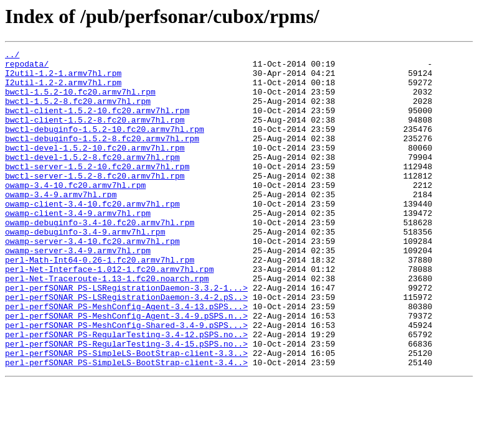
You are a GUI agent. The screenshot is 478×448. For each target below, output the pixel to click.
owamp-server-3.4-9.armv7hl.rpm (78, 291)
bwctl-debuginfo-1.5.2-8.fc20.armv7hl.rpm (102, 157)
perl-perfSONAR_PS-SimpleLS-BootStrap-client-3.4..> (126, 426)
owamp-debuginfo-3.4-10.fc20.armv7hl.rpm (100, 258)
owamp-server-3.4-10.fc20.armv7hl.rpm (92, 280)
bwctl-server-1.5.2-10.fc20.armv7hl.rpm (97, 190)
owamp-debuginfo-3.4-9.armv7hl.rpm (85, 269)
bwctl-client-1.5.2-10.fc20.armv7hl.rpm (97, 123)
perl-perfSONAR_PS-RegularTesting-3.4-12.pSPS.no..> (126, 392)
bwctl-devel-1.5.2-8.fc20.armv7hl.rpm (92, 179)
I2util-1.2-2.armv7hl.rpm (63, 90)
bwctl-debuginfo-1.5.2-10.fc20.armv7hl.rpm (105, 146)
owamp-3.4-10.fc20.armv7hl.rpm (75, 213)
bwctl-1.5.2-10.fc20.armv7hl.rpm (80, 101)
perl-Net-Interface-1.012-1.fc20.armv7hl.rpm (109, 314)
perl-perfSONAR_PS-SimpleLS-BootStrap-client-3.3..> (126, 414)
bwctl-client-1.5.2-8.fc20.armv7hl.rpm (95, 134)
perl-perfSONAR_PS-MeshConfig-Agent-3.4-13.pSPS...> (126, 358)
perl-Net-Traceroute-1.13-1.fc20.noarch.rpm (107, 325)
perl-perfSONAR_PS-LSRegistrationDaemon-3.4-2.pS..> (126, 347)
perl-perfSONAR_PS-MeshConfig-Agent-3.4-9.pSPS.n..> (126, 370)
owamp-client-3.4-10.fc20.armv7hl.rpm (92, 235)
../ (12, 56)
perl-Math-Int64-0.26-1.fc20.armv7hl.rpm (100, 302)
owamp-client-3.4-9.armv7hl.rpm (78, 246)
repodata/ (27, 67)
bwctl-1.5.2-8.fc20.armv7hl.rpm (78, 112)
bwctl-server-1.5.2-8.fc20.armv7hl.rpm (95, 202)
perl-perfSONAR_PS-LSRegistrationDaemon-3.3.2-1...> (126, 336)
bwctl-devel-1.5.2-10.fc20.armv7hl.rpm (95, 168)
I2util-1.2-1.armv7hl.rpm (63, 78)
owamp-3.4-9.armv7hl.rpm (61, 224)
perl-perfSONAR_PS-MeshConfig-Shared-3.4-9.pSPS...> (126, 381)
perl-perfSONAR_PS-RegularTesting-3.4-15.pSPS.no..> (126, 403)
